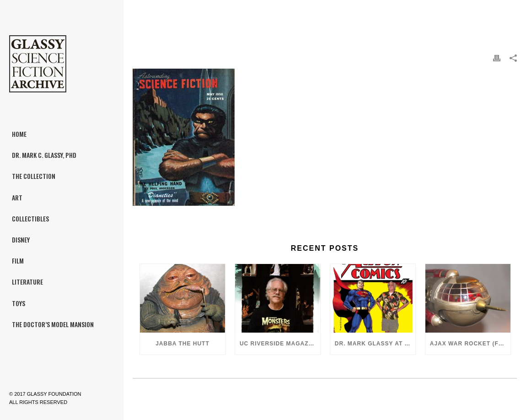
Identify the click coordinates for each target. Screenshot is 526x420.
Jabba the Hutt (182, 344)
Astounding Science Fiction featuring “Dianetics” (435, 14)
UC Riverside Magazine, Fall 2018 (280, 344)
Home (345, 14)
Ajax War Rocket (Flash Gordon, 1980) (470, 344)
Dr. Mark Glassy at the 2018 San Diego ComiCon (375, 344)
